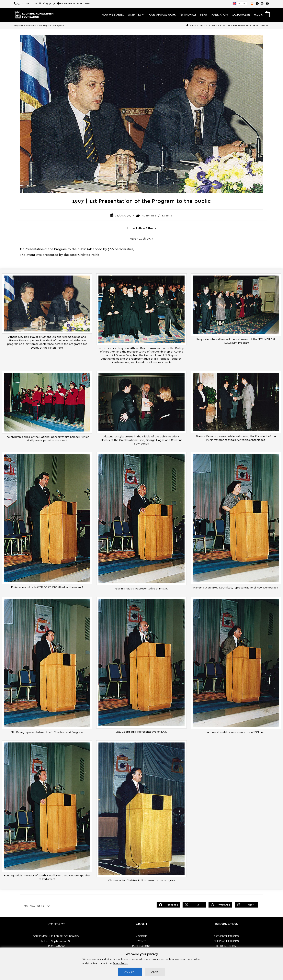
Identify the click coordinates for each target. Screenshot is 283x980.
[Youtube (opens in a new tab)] (267, 4)
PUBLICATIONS (141, 946)
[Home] (187, 25)
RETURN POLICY (226, 946)
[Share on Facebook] (168, 905)
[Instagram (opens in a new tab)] (262, 4)
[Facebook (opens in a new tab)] (257, 4)
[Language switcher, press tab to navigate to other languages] (240, 3)
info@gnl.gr (48, 4)
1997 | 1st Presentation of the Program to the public (246, 25)
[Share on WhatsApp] (220, 905)
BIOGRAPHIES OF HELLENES (75, 4)
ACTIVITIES (149, 216)
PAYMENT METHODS (226, 936)
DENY (155, 972)
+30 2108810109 (27, 4)
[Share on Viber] (246, 905)
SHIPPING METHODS (226, 941)
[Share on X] (194, 905)
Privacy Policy (120, 963)
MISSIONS (141, 936)
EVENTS (167, 216)
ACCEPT (130, 972)
